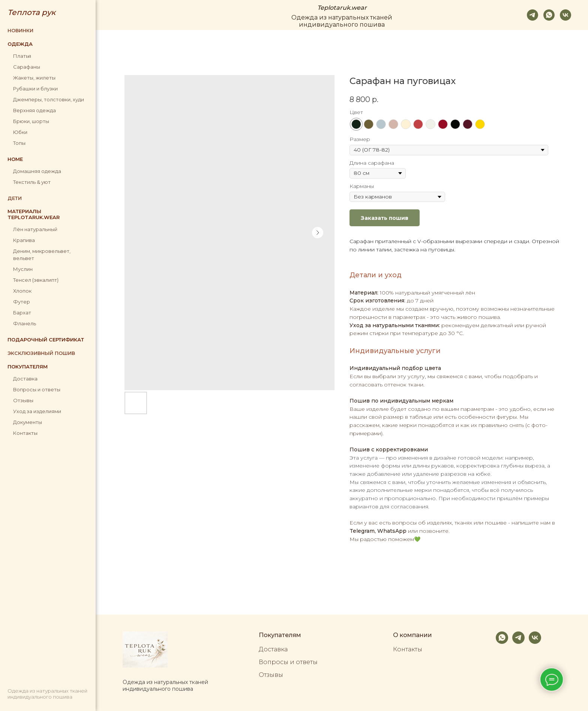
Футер (22, 302)
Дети (15, 198)
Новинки (20, 30)
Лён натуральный (35, 229)
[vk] (565, 15)
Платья (22, 56)
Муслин (23, 269)
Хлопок (22, 291)
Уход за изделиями (37, 411)
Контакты (25, 433)
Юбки (20, 132)
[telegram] (532, 15)
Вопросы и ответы (37, 389)
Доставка (25, 379)
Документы (28, 422)
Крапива (24, 240)
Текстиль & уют (32, 182)
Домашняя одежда (37, 171)
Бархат (22, 313)
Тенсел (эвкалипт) (36, 280)
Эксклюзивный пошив (41, 353)
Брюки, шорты (31, 121)
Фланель (25, 323)
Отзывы (23, 400)
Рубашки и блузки (35, 89)
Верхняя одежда (34, 110)
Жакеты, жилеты (34, 78)
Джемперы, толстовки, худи (49, 99)
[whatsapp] (549, 15)
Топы (19, 143)
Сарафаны (27, 67)
